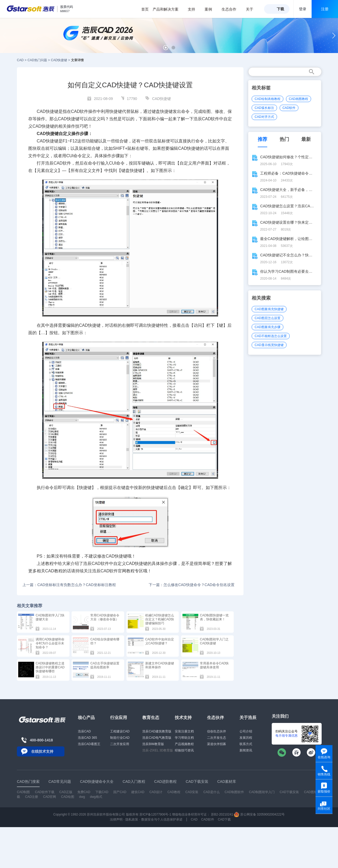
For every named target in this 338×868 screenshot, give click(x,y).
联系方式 (246, 744)
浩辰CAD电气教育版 (157, 738)
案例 (211, 9)
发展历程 (246, 738)
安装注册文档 (184, 731)
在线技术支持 (42, 751)
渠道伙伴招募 (217, 744)
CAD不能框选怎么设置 (271, 336)
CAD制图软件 (234, 792)
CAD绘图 (67, 797)
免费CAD (84, 792)
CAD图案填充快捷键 (269, 309)
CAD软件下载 (44, 792)
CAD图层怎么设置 (267, 318)
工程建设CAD (120, 731)
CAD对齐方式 (264, 117)
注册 (325, 9)
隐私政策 (132, 819)
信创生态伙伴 (217, 731)
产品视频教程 (184, 744)
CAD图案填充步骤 (267, 327)
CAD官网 (50, 797)
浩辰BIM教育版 (153, 744)
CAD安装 (192, 792)
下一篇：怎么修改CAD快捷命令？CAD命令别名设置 (192, 585)
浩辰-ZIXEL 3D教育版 (158, 750)
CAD (20, 60)
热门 (284, 139)
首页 (145, 9)
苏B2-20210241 (222, 814)
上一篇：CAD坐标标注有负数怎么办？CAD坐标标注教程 (69, 585)
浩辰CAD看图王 (89, 744)
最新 (306, 139)
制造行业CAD (120, 738)
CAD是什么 (211, 792)
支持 (194, 9)
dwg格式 (96, 797)
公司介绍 (246, 731)
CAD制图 (23, 792)
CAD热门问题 (37, 60)
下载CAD (102, 792)
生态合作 (232, 9)
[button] (166, 48)
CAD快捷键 (59, 60)
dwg (82, 797)
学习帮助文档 (184, 738)
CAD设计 (156, 792)
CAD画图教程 (299, 99)
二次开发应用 (120, 744)
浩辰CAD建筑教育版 (157, 731)
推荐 (262, 139)
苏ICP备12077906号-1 (155, 814)
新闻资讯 (246, 750)
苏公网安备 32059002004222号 (259, 814)
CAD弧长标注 (264, 108)
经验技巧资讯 (184, 750)
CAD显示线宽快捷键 (269, 345)
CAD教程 (54, 571)
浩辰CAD (84, 731)
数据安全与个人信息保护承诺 (162, 819)
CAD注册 (32, 797)
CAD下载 (224, 819)
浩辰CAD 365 (88, 738)
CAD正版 (66, 792)
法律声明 (116, 819)
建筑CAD (138, 792)
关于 (252, 9)
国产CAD (120, 792)
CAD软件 (62, 163)
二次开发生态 (217, 738)
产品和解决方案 (168, 9)
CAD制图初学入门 (262, 792)
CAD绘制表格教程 (267, 99)
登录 (303, 9)
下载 (280, 9)
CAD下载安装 (289, 792)
